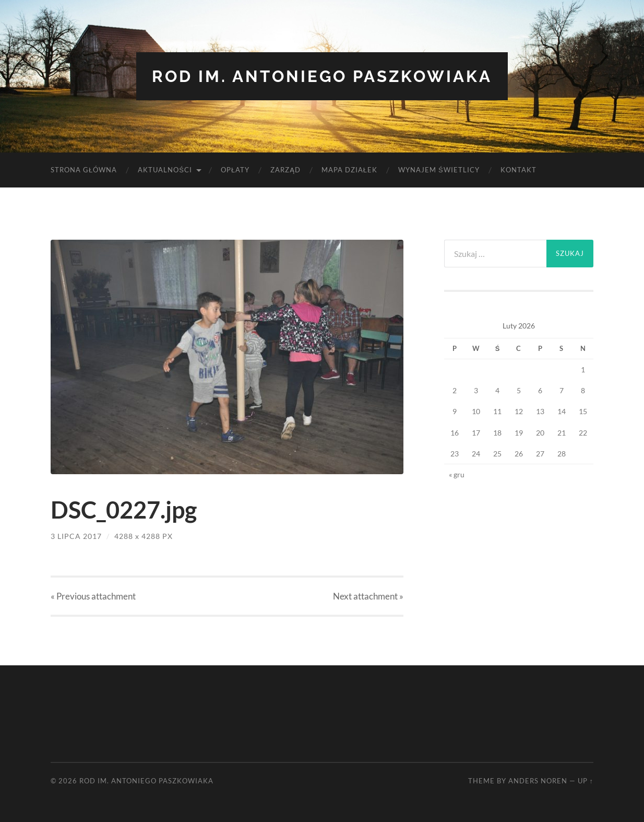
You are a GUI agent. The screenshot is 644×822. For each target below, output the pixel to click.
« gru (457, 474)
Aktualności (165, 170)
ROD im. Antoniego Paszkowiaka (322, 76)
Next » (368, 596)
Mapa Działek (349, 170)
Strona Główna (84, 170)
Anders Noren (538, 780)
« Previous (93, 596)
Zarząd (285, 170)
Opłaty (235, 170)
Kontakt (518, 170)
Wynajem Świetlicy (439, 170)
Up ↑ (586, 780)
